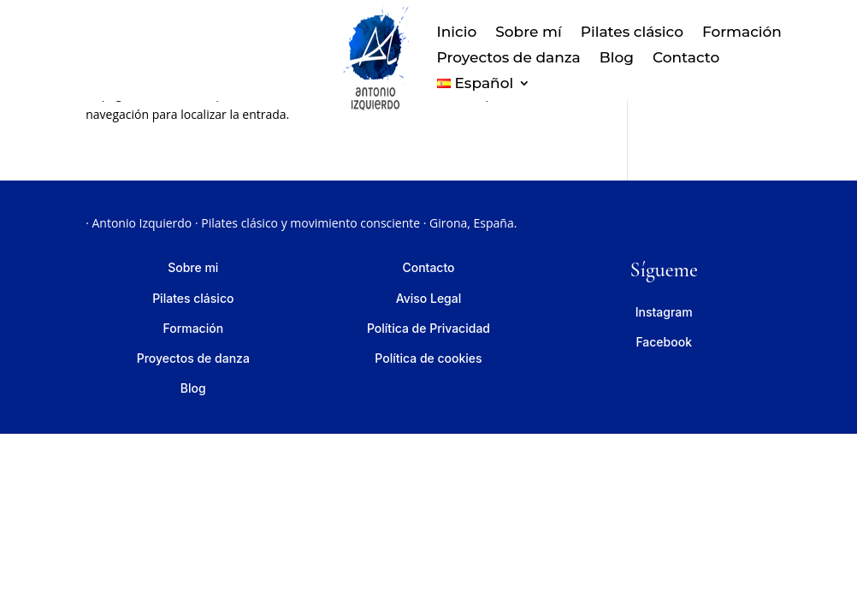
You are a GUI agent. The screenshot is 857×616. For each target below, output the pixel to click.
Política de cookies (428, 358)
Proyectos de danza (509, 59)
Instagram (664, 312)
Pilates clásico (632, 33)
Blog (617, 59)
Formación (742, 33)
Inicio (457, 33)
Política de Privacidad (428, 328)
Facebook (664, 342)
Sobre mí (528, 33)
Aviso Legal (429, 298)
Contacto (686, 59)
